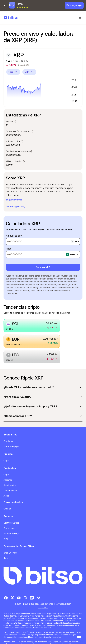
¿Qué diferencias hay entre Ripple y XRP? (43, 407)
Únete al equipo (11, 446)
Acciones (8, 480)
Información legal (12, 533)
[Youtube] (19, 598)
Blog (6, 539)
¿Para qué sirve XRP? (43, 397)
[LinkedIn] (32, 598)
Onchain (7, 509)
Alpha (6, 496)
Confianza (8, 441)
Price (9, 249)
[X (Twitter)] (12, 598)
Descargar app (74, 4)
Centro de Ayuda (11, 523)
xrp (75, 241)
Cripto (6, 461)
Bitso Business (10, 553)
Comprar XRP (43, 267)
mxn (72, 254)
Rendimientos (10, 485)
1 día (13, 72)
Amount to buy (14, 236)
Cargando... (43, 607)
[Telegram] (38, 598)
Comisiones (9, 528)
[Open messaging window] (79, 637)
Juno (6, 558)
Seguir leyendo (14, 200)
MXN (29, 72)
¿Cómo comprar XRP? (43, 416)
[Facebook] (6, 598)
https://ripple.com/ (16, 206)
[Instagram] (25, 598)
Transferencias (10, 491)
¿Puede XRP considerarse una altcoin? (43, 387)
